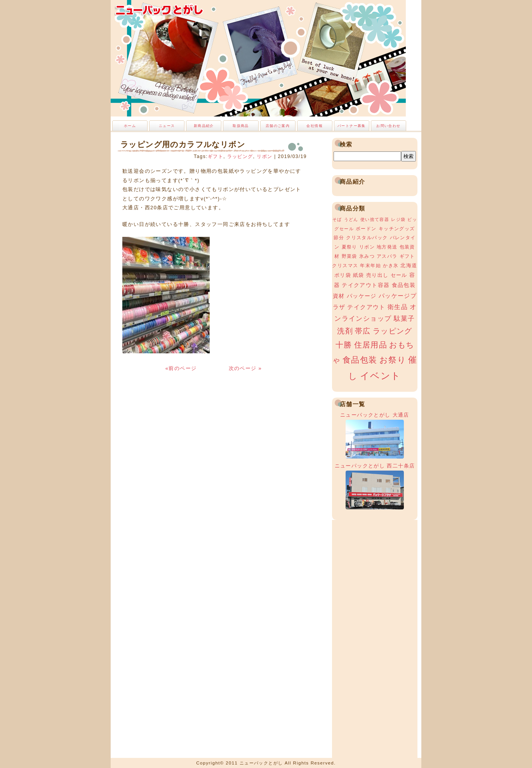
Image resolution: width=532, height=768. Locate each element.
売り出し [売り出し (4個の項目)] (377, 275)
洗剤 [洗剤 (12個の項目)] (345, 331)
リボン (264, 156)
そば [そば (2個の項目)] (337, 219)
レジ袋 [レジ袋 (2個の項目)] (398, 219)
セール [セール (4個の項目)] (399, 275)
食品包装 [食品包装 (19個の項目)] (360, 360)
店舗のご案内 (278, 126)
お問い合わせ (388, 126)
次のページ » (245, 368)
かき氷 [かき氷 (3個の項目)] (391, 266)
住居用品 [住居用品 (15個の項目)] (371, 345)
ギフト (216, 156)
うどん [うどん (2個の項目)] (351, 219)
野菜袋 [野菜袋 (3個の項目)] (349, 256)
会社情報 (315, 126)
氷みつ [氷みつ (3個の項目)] (367, 256)
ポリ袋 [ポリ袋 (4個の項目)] (343, 275)
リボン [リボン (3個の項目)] (367, 247)
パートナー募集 (352, 126)
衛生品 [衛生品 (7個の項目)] (398, 307)
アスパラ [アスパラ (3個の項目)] (387, 256)
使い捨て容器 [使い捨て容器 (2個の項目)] (375, 219)
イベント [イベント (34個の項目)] (381, 376)
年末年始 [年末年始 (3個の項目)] (370, 266)
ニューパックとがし (159, 10)
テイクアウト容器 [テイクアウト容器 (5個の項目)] (366, 285)
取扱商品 (241, 126)
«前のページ (182, 368)
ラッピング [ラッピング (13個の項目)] (393, 331)
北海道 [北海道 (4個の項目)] (409, 265)
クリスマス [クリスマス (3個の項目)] (345, 266)
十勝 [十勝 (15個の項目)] (344, 345)
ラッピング (240, 156)
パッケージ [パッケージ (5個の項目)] (362, 296)
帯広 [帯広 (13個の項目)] (363, 331)
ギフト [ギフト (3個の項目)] (407, 256)
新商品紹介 (204, 126)
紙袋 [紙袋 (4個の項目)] (359, 275)
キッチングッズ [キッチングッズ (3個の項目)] (397, 229)
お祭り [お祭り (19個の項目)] (393, 360)
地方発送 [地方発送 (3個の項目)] (387, 247)
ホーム (130, 126)
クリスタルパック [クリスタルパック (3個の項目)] (367, 238)
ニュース (167, 126)
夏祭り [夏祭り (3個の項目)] (349, 247)
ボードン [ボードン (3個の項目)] (366, 229)
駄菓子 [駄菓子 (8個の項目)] (404, 319)
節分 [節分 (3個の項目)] (339, 238)
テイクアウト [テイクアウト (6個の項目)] (366, 307)
